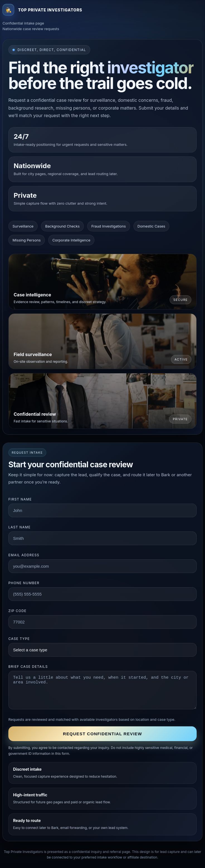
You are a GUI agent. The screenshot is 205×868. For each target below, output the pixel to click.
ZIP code (17, 611)
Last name (19, 527)
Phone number (24, 583)
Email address (24, 555)
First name (20, 499)
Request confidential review (102, 734)
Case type (19, 639)
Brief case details (28, 667)
